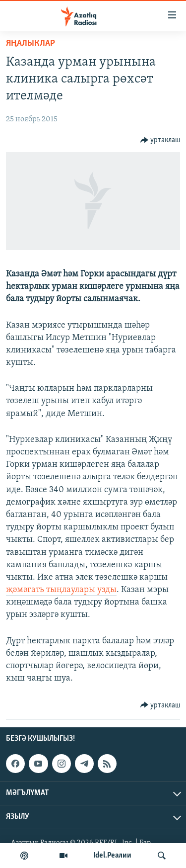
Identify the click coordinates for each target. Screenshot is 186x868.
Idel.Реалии (112, 856)
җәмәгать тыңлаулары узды (61, 590)
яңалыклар (31, 43)
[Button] (160, 140)
